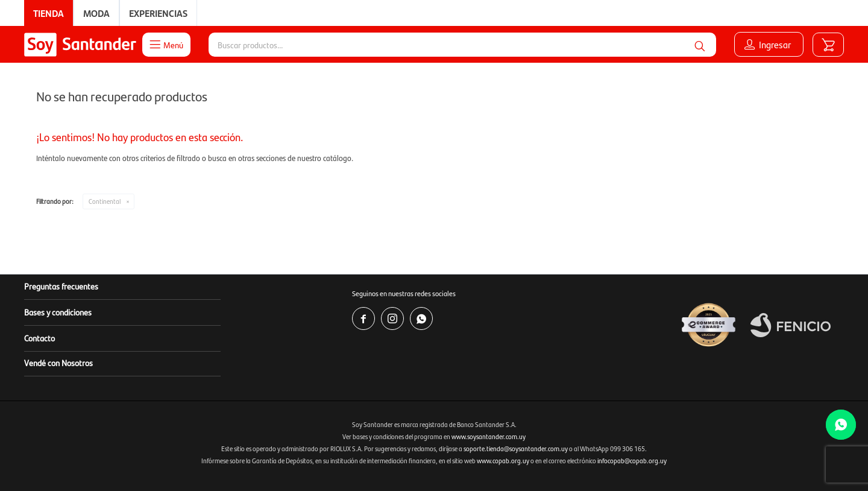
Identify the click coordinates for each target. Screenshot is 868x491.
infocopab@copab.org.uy (632, 461)
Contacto (39, 338)
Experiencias (158, 13)
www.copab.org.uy (503, 461)
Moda (96, 13)
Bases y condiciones (58, 312)
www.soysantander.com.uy (489, 436)
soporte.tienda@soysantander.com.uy (516, 448)
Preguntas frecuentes (61, 286)
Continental (105, 201)
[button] (700, 45)
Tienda (49, 13)
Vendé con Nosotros (58, 363)
